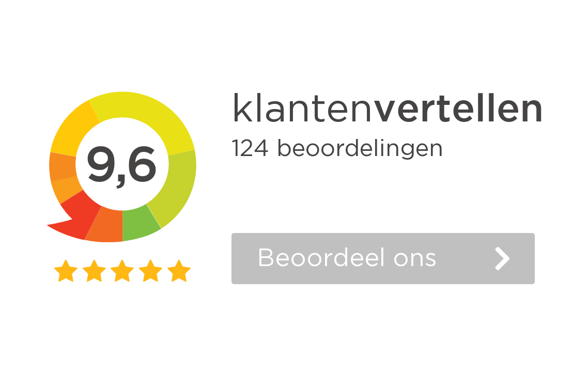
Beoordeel (347, 259)
